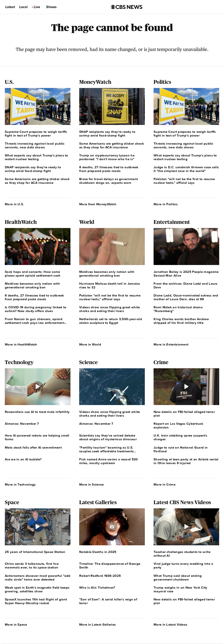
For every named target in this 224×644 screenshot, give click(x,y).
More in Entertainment (171, 344)
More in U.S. (14, 204)
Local (23, 7)
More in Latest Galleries (97, 625)
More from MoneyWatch (98, 204)
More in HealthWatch (21, 344)
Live (37, 7)
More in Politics (166, 204)
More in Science (92, 484)
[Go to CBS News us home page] (127, 7)
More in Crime (164, 484)
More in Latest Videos (170, 625)
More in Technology (20, 484)
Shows (51, 7)
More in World (90, 344)
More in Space (16, 625)
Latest (10, 7)
